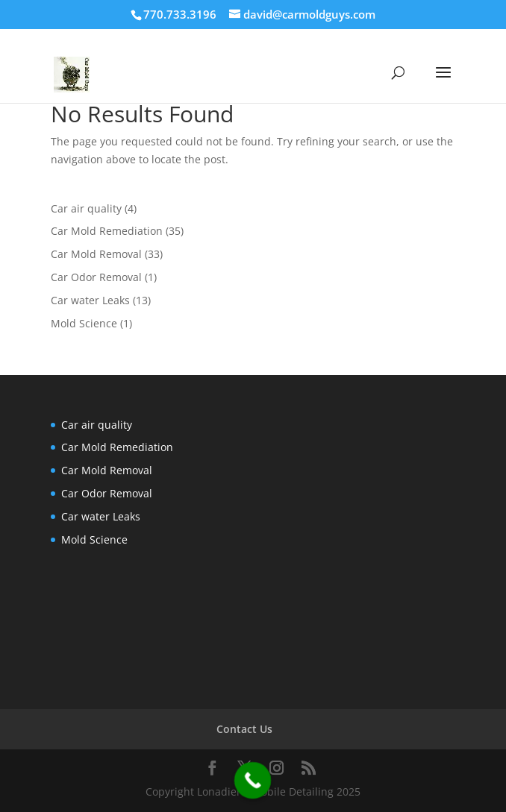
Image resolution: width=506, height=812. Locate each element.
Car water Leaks (90, 300)
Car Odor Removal (96, 277)
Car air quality (86, 208)
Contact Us (244, 729)
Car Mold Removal (96, 254)
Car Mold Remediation (107, 231)
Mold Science (84, 323)
